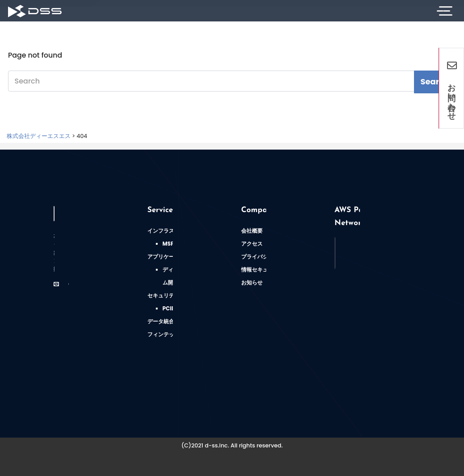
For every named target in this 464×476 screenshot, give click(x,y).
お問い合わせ (452, 88)
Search (435, 81)
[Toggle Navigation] (443, 11)
